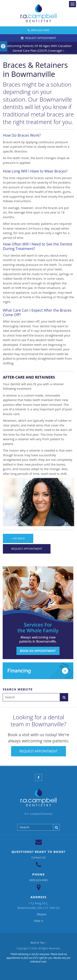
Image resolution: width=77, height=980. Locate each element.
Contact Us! (38, 857)
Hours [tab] (42, 914)
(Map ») (38, 921)
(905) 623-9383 (40, 30)
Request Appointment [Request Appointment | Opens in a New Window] (40, 38)
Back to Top (38, 943)
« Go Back (18, 538)
